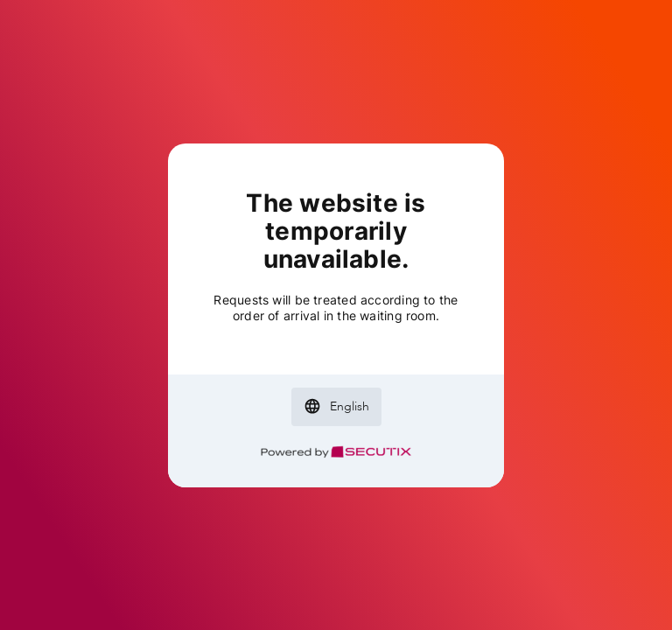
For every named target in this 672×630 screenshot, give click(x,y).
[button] (336, 407)
